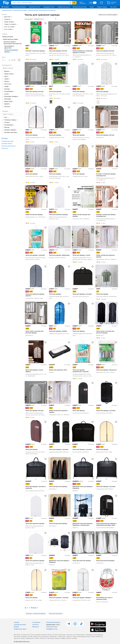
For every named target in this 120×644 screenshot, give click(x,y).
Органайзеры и (9, 47)
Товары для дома (7, 10)
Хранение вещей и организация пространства (42, 10)
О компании (36, 622)
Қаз (91, 3)
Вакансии (36, 627)
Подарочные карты (64, 7)
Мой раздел (83, 3)
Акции (92, 7)
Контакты (5, 148)
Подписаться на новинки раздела (108, 15)
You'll (8, 84)
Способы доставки (7, 141)
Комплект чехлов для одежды (36, 613)
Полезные (11, 120)
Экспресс (11, 132)
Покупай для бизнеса (19, 7)
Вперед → (34, 608)
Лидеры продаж (102, 7)
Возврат (16, 627)
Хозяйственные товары (20, 10)
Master (9, 74)
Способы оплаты (7, 143)
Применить (19, 60)
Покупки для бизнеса (8, 146)
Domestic (11, 130)
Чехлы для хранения (11, 51)
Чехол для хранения (56, 613)
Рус (95, 3)
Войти (81, 2)
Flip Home (113, 7)
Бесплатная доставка (80, 7)
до (13, 60)
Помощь (16, 622)
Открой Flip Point (35, 7)
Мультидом (12, 96)
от (5, 60)
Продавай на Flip (49, 7)
